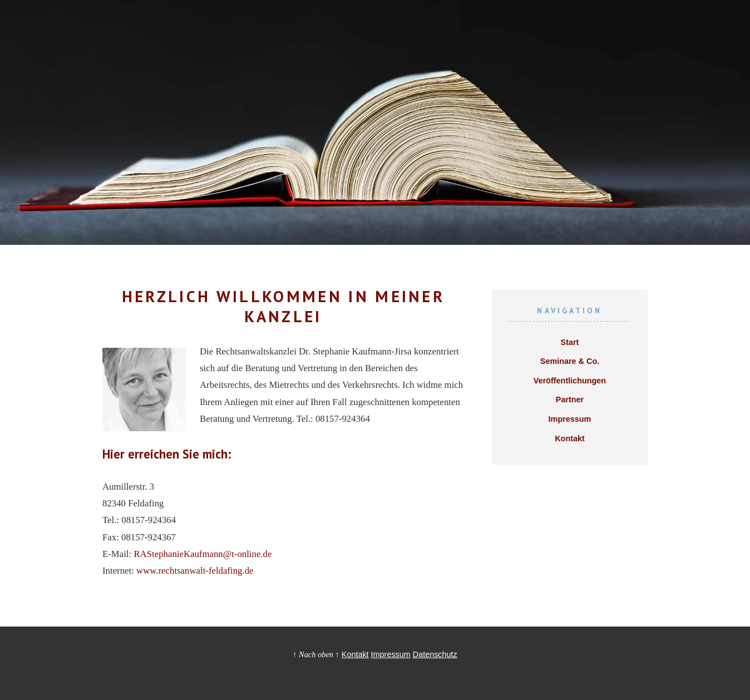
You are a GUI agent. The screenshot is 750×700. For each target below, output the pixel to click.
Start (570, 342)
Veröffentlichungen (570, 381)
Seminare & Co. (570, 361)
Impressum (570, 419)
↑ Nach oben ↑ (316, 654)
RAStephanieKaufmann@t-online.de (203, 554)
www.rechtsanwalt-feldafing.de (195, 571)
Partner (570, 400)
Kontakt (570, 438)
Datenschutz (435, 654)
